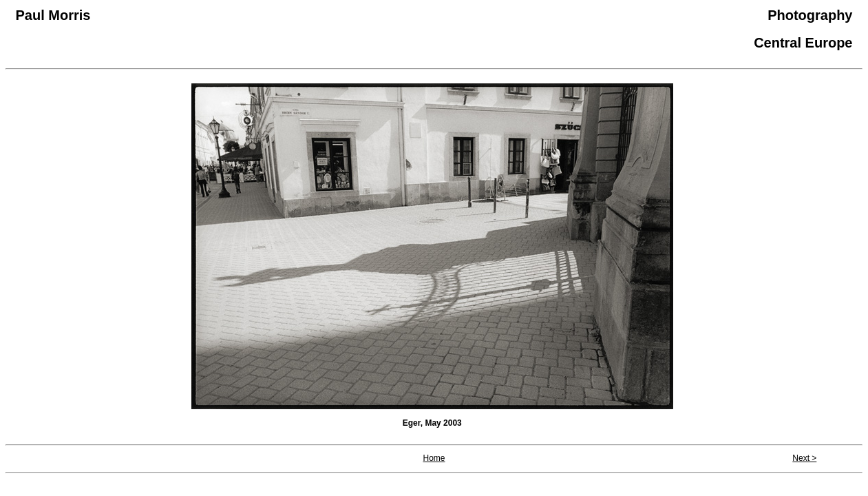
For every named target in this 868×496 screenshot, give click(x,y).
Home (434, 458)
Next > (804, 458)
